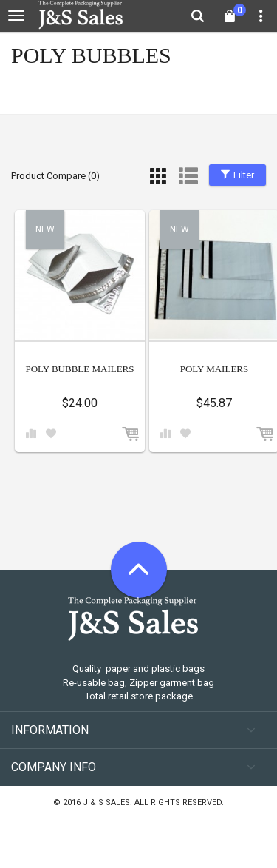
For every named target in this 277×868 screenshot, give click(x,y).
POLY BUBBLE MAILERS (79, 369)
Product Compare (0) (55, 176)
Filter (237, 175)
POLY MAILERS (214, 369)
